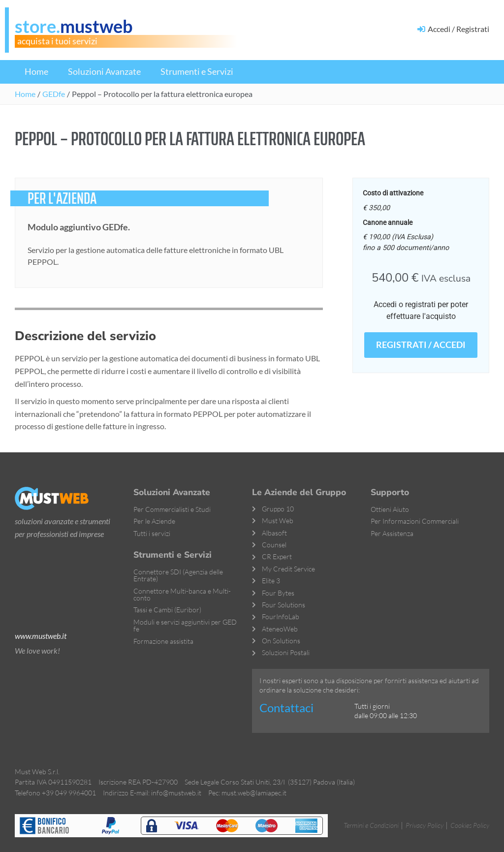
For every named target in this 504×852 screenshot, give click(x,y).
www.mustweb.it (41, 636)
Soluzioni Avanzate (104, 72)
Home (36, 72)
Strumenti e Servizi (197, 72)
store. (74, 26)
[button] (162, 94)
